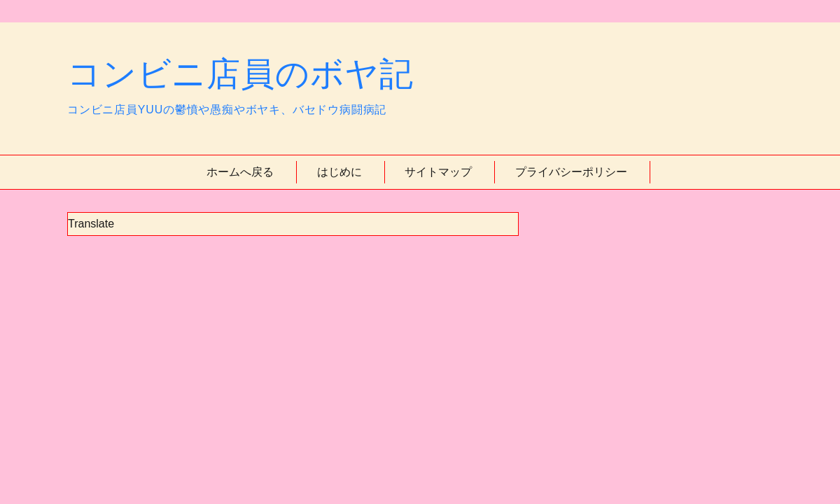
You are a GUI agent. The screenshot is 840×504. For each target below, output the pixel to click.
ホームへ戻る (240, 172)
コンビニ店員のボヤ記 (240, 74)
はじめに (339, 172)
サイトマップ (438, 172)
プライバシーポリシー (571, 172)
